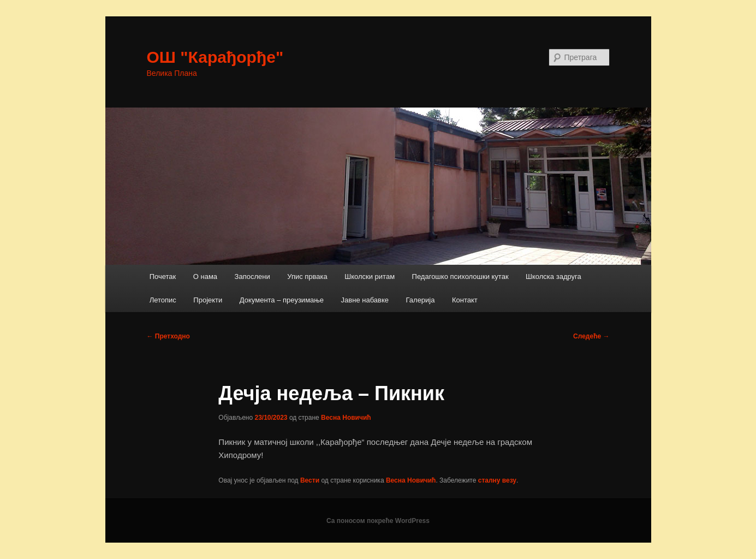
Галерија (421, 300)
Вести (310, 480)
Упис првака (307, 276)
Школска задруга (553, 276)
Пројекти (208, 300)
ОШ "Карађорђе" (215, 57)
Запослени (252, 276)
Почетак (163, 276)
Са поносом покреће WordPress (378, 521)
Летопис (163, 300)
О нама (205, 276)
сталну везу (497, 480)
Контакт (465, 300)
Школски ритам (370, 276)
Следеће (591, 336)
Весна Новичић (346, 418)
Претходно (168, 336)
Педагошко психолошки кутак (460, 276)
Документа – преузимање (282, 300)
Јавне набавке (365, 300)
